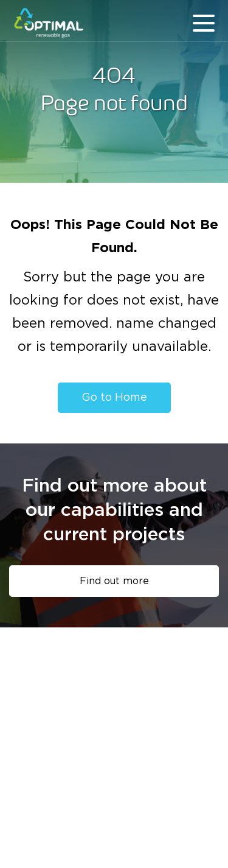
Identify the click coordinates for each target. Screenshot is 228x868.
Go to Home (114, 398)
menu (204, 23)
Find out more (114, 581)
